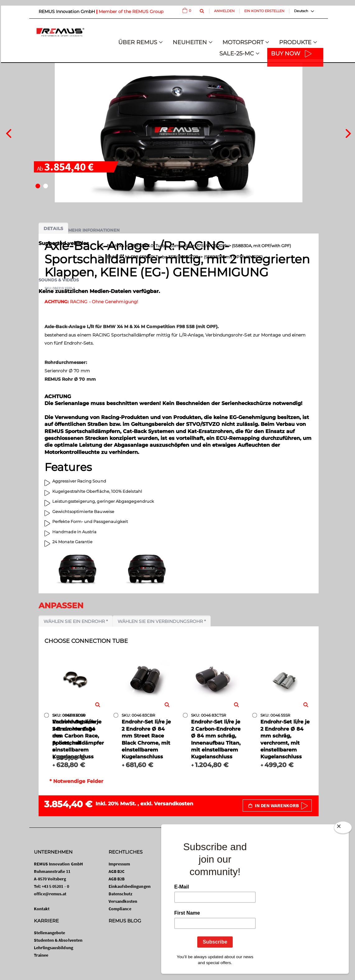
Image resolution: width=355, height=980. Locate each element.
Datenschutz (121, 894)
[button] (38, 186)
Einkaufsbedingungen (130, 886)
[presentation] (9, 133)
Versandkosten (174, 804)
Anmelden (224, 11)
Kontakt (42, 909)
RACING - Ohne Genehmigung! (91, 302)
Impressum (119, 864)
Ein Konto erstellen (264, 11)
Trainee (41, 955)
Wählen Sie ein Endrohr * (76, 621)
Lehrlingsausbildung (54, 948)
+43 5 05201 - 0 (55, 886)
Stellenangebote (50, 933)
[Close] (343, 829)
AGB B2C (117, 871)
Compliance (120, 909)
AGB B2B (117, 879)
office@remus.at (50, 894)
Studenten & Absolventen (58, 940)
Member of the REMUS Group (131, 12)
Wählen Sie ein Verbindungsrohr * (162, 621)
